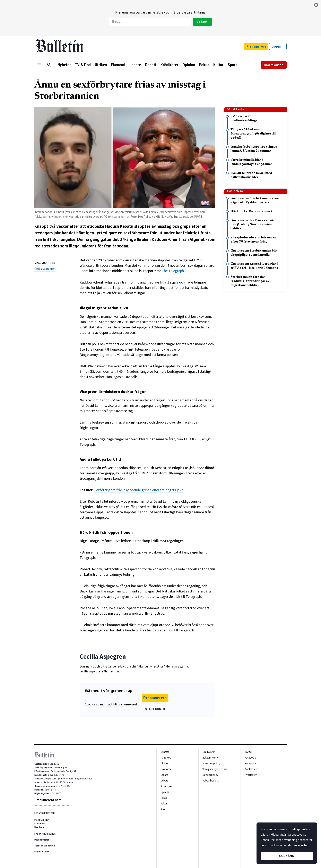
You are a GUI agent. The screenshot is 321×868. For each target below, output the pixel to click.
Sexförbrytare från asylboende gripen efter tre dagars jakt (139, 490)
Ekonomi (118, 65)
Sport (232, 65)
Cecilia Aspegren (45, 269)
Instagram (250, 763)
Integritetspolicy (211, 763)
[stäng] (316, 5)
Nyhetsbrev (251, 775)
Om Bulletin (209, 752)
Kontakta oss (252, 769)
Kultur (218, 65)
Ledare (135, 65)
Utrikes (101, 65)
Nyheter (64, 65)
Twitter (248, 752)
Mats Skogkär (41, 820)
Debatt (151, 65)
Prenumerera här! (48, 800)
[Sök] (49, 65)
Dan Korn (39, 827)
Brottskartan (274, 65)
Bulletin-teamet (211, 758)
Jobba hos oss (211, 781)
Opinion (189, 65)
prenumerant (127, 704)
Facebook (250, 758)
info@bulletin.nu (56, 775)
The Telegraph (173, 271)
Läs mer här (301, 845)
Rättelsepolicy (210, 775)
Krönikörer (169, 65)
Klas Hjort (40, 824)
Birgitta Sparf (42, 852)
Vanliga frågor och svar (215, 769)
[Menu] (39, 65)
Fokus (204, 65)
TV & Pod (83, 65)
